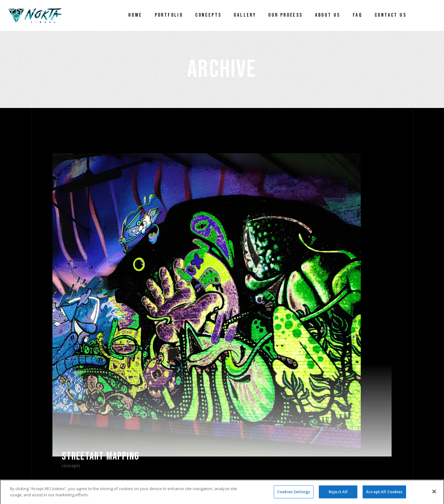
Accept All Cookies (384, 494)
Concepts (71, 466)
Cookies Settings (294, 494)
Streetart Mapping (101, 456)
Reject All (338, 494)
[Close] (434, 494)
